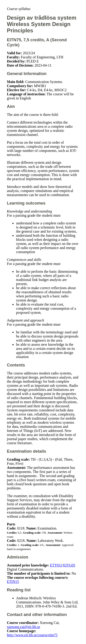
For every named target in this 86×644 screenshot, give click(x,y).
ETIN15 (13, 582)
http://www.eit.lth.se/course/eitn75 (32, 635)
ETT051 (56, 565)
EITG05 (69, 565)
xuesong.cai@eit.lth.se (24, 627)
